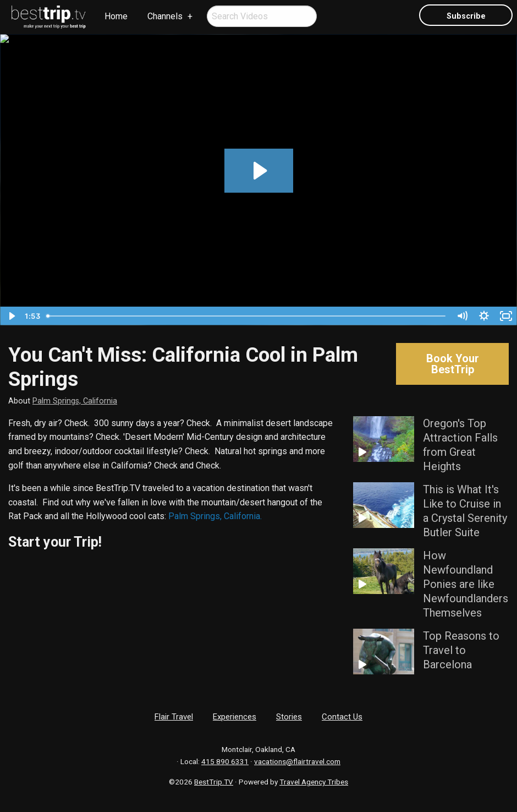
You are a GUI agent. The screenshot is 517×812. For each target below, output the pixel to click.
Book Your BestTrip (453, 364)
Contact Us (342, 717)
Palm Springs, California (75, 401)
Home (116, 16)
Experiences (235, 717)
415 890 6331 (225, 761)
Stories (289, 717)
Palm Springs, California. (215, 516)
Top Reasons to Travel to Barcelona (461, 650)
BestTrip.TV (214, 782)
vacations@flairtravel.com (297, 761)
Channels (165, 16)
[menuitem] (49, 17)
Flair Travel (174, 717)
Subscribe (466, 16)
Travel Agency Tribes (314, 782)
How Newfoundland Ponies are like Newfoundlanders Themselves (466, 584)
